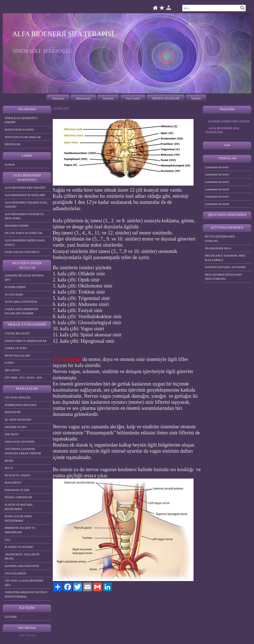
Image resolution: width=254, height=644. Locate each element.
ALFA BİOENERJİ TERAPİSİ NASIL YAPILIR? (26, 205)
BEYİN (9, 461)
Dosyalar (108, 98)
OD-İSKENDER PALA (218, 248)
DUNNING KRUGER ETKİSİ (22, 566)
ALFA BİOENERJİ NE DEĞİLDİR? (25, 195)
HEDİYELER (12, 144)
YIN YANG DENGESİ (18, 398)
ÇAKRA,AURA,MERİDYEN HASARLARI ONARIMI (21, 311)
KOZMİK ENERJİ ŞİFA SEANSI (229, 121)
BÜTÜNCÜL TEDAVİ (17, 475)
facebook (10, 164)
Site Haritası (28, 635)
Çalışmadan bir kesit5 (217, 196)
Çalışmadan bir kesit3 (217, 182)
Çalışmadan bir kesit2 (217, 174)
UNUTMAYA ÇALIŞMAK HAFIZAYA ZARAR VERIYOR (23, 451)
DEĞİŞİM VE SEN (16, 427)
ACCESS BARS (14, 295)
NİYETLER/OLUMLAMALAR (23, 137)
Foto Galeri (133, 98)
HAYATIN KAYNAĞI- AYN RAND (225, 267)
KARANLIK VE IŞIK (17, 490)
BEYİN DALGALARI (17, 356)
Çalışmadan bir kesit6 (217, 204)
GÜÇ (8, 540)
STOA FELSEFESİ (15, 573)
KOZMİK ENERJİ (15, 287)
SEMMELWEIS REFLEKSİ (21, 405)
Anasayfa (58, 98)
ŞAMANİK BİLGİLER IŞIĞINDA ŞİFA (24, 278)
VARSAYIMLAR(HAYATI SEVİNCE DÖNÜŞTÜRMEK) (26, 594)
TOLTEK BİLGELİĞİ (17, 333)
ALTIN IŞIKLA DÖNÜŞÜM (21, 302)
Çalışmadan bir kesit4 (217, 189)
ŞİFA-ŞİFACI (12, 370)
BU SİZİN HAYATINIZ (18, 420)
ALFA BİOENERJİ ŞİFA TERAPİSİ (25, 188)
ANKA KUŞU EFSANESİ (19, 442)
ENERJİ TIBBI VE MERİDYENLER (26, 341)
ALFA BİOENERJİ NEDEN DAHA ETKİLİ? (25, 243)
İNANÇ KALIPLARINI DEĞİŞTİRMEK (18, 518)
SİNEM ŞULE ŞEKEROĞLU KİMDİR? (21, 120)
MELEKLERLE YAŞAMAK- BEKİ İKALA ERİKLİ (225, 258)
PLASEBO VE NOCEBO (19, 547)
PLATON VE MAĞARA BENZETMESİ (19, 507)
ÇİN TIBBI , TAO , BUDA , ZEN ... (25, 378)
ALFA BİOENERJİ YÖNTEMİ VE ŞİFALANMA (24, 216)
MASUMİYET (13, 483)
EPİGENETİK (13, 412)
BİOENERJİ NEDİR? (17, 226)
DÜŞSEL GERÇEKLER (18, 497)
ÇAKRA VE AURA (16, 348)
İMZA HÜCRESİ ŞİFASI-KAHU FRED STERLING (223, 277)
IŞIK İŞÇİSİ (12, 434)
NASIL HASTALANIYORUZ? (22, 252)
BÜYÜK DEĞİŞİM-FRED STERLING (220, 239)
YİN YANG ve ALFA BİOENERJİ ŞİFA (24, 583)
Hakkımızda (83, 98)
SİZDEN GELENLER (166, 98)
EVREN (9, 363)
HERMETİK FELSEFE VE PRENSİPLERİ (20, 530)
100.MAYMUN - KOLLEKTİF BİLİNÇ (22, 557)
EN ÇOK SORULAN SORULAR (23, 233)
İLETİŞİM (11, 617)
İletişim (196, 98)
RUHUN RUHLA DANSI (19, 130)
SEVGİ (9, 468)
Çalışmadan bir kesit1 (217, 167)
